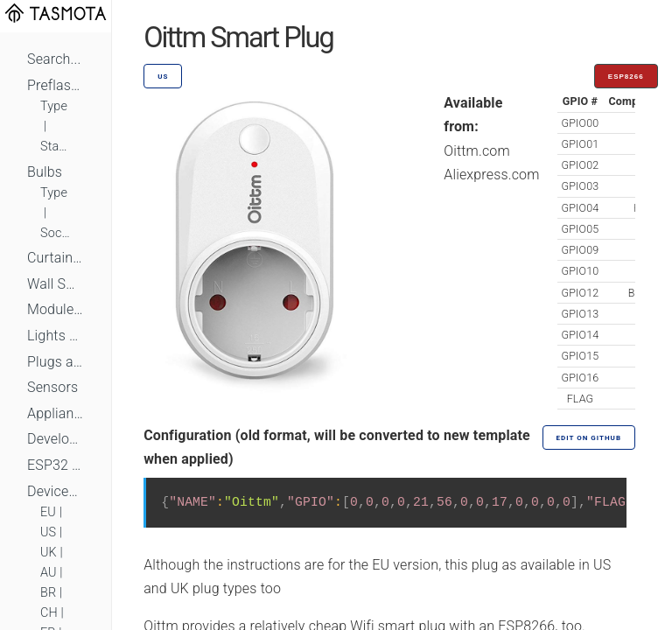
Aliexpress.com (491, 175)
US (48, 532)
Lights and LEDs (56, 336)
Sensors (52, 387)
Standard (56, 147)
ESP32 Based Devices (56, 465)
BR (48, 593)
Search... (54, 59)
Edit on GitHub (589, 438)
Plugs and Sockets (56, 362)
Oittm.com (477, 151)
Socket (56, 233)
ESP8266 (626, 77)
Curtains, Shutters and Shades (56, 258)
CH (49, 613)
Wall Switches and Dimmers (56, 284)
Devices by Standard (56, 491)
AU (49, 573)
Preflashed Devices (56, 85)
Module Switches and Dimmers (56, 309)
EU (48, 512)
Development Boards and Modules (56, 439)
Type (54, 106)
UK (49, 553)
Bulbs (45, 172)
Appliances (56, 413)
